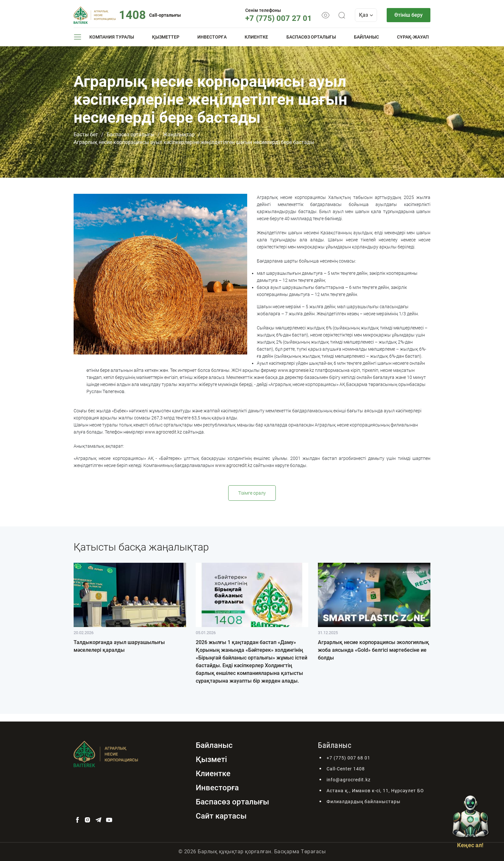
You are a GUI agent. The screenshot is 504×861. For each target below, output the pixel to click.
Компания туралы (112, 37)
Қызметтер (166, 37)
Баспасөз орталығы (311, 37)
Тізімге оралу (252, 493)
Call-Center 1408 (346, 769)
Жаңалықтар (179, 135)
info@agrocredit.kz (349, 780)
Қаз (366, 15)
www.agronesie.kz (296, 370)
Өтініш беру (409, 15)
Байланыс (366, 37)
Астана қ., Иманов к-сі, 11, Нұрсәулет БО (375, 791)
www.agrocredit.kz (163, 432)
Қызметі (211, 759)
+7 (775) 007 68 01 (348, 758)
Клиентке (256, 37)
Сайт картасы (221, 816)
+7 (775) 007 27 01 (279, 18)
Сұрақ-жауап (413, 37)
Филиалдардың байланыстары (364, 802)
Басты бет (86, 135)
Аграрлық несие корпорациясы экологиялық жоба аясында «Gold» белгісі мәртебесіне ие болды (373, 650)
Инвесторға (212, 37)
